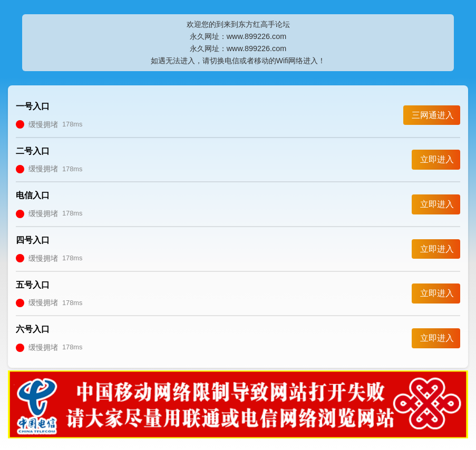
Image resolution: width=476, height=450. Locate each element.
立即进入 (437, 159)
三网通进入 (433, 115)
